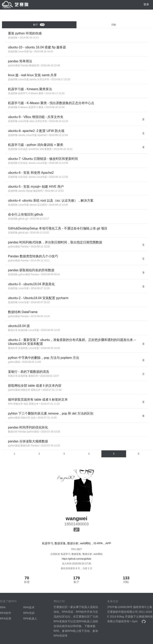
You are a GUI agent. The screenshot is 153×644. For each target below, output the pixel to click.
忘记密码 (42, 205)
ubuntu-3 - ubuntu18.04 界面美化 (31, 284)
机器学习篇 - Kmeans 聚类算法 (30, 89)
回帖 (114, 25)
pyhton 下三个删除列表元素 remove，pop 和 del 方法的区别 (51, 413)
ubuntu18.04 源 (19, 326)
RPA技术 (29, 607)
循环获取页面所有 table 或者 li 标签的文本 (38, 400)
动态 (26, 404)
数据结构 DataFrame (23, 312)
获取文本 (36, 390)
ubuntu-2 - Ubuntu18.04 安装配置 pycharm (38, 298)
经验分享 (13, 376)
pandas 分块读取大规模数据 (28, 441)
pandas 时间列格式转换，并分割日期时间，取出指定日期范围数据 (55, 242)
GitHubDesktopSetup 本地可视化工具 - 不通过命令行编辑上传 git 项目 (58, 228)
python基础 (14, 65)
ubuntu (22, 135)
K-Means (33, 93)
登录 (146, 4)
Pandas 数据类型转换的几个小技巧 (33, 256)
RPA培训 (29, 613)
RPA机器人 (30, 619)
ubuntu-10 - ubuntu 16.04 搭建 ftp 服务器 (37, 47)
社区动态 (23, 149)
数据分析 (13, 432)
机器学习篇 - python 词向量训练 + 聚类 (36, 145)
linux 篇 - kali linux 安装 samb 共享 (32, 75)
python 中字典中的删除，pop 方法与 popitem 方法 (44, 358)
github (21, 219)
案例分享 (13, 330)
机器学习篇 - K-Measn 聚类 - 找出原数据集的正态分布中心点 (51, 103)
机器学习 (23, 93)
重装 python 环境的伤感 (25, 33)
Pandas (25, 65)
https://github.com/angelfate (76, 559)
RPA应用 (6, 619)
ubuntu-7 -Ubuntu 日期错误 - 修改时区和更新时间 (43, 159)
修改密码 (38, 191)
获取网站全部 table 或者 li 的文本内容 (35, 386)
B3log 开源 (124, 617)
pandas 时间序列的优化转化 (28, 427)
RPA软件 (6, 613)
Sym (135, 621)
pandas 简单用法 (20, 61)
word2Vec (34, 149)
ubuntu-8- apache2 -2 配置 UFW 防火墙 (36, 131)
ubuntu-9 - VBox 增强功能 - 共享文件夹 (36, 117)
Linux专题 (23, 52)
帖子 (39, 25)
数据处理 (34, 65)
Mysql (29, 191)
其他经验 (13, 38)
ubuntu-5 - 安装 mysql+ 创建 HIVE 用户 (36, 187)
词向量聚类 (46, 149)
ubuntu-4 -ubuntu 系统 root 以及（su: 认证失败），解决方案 (51, 201)
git (27, 219)
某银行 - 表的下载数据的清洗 (28, 372)
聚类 (41, 93)
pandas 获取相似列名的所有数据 (31, 270)
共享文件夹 (43, 79)
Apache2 (42, 135)
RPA (10, 404)
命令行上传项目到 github (25, 214)
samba (33, 79)
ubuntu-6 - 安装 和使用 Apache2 (31, 173)
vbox (32, 121)
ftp (31, 52)
